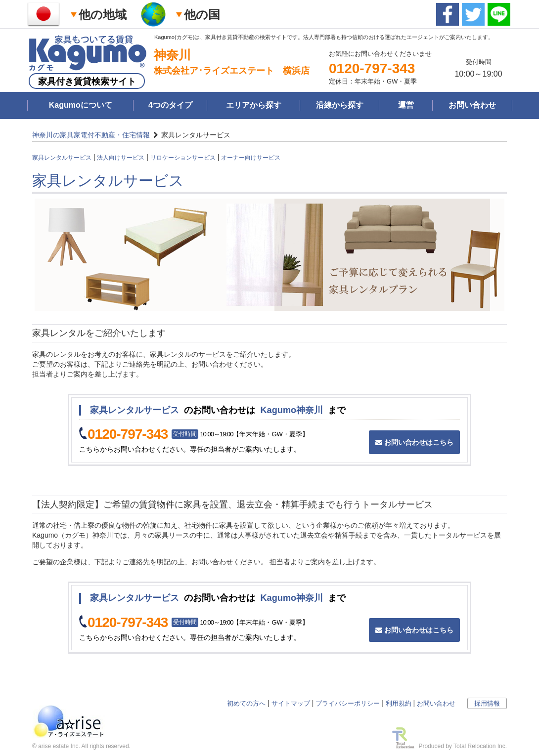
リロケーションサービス (183, 158)
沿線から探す (340, 105)
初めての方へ (246, 703)
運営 (406, 105)
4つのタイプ (170, 105)
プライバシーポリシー (348, 703)
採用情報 (487, 703)
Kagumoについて (81, 105)
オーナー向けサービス (251, 158)
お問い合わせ (472, 105)
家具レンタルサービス (62, 158)
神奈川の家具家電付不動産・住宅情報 (91, 135)
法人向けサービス (121, 158)
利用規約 (399, 703)
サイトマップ (291, 703)
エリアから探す (254, 105)
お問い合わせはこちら (414, 442)
